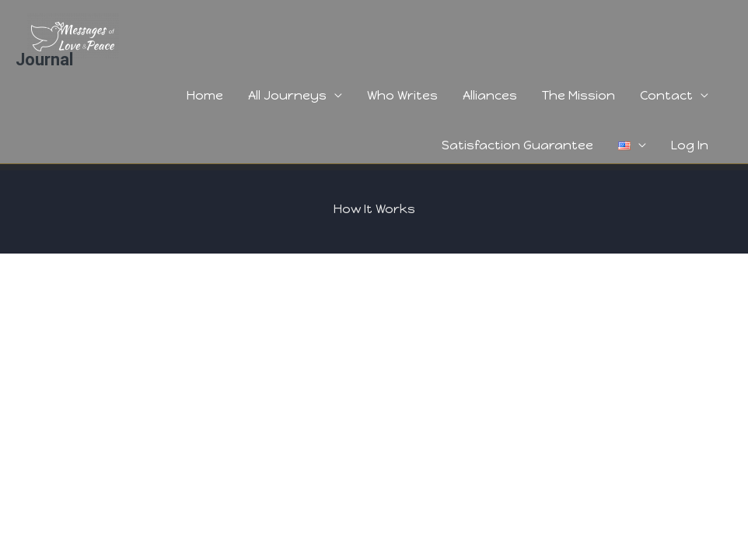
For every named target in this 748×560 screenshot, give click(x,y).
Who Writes (402, 95)
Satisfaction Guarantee (517, 145)
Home (205, 95)
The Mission (578, 95)
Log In (690, 145)
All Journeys (287, 95)
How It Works (374, 209)
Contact (666, 95)
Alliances (490, 95)
